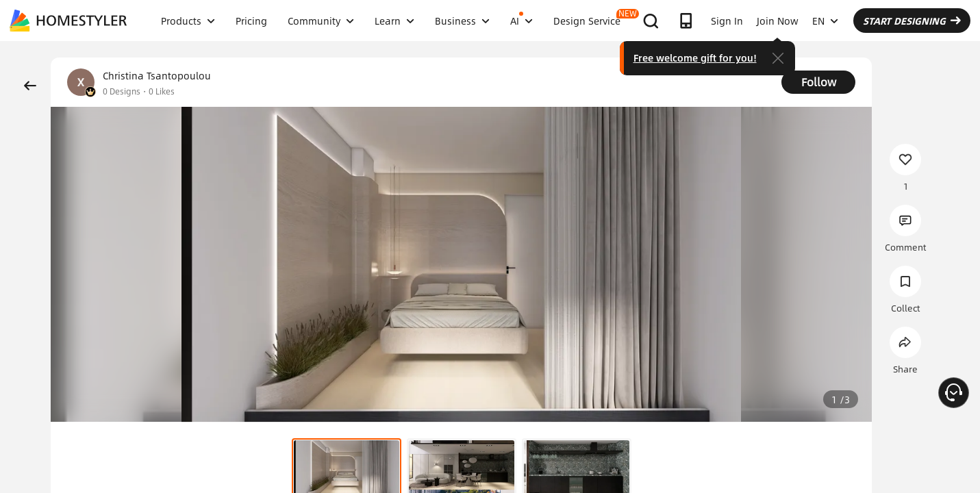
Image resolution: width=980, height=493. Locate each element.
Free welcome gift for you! (695, 58)
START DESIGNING (912, 21)
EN (825, 21)
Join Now (778, 21)
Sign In (727, 21)
